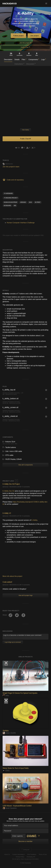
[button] (46, 3)
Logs (44, 59)
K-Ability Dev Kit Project (11, 484)
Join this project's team (11, 167)
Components (34, 59)
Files (24, 59)
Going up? (25, 850)
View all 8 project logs (25, 595)
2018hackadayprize (11, 202)
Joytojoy (6, 731)
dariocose (25, 30)
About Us (7, 854)
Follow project (18, 36)
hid (15, 206)
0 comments (26, 487)
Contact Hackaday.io (19, 854)
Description (8, 60)
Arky (6, 695)
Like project (34, 36)
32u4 (30, 202)
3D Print (38, 202)
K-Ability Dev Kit (9, 491)
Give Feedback (32, 854)
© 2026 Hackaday (26, 863)
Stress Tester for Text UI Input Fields (16, 768)
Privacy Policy (20, 857)
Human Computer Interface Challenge (21, 223)
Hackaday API (31, 857)
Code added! (7, 582)
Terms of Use (43, 854)
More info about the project (12, 576)
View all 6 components (26, 465)
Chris (6, 771)
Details (17, 60)
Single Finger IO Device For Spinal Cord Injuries (20, 693)
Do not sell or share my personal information (25, 859)
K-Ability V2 (7, 513)
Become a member (12, 821)
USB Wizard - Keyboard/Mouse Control (17, 806)
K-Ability (34, 520)
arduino (23, 202)
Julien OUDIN (9, 733)
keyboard (7, 206)
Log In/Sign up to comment (13, 642)
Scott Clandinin (10, 808)
